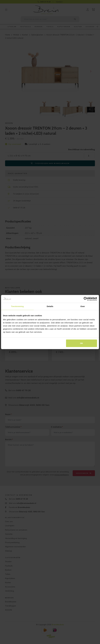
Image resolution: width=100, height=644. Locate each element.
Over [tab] (83, 306)
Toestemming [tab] (17, 306)
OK (82, 343)
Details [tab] (50, 306)
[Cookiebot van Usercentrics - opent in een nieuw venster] (86, 299)
